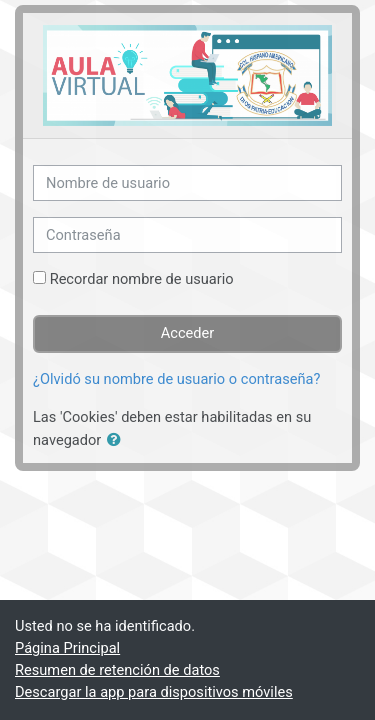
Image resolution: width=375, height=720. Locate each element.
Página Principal (67, 648)
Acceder (188, 333)
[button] (118, 441)
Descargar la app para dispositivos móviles (154, 692)
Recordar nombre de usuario (142, 279)
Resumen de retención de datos (117, 670)
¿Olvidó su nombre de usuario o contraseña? (176, 379)
